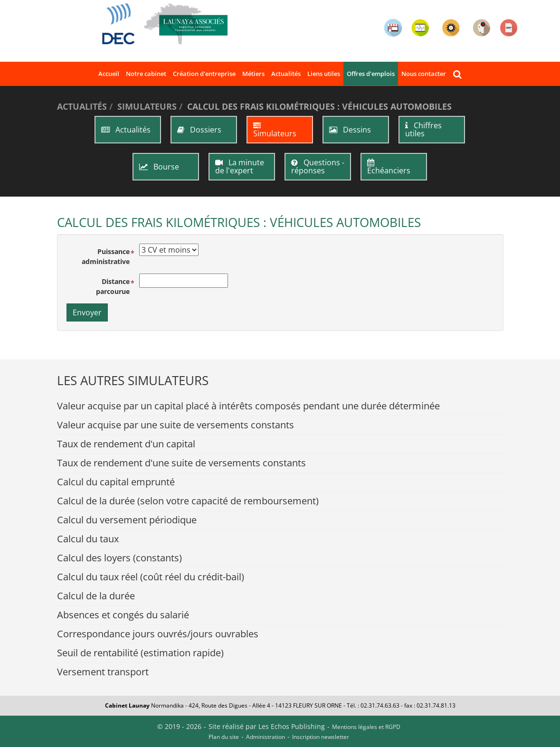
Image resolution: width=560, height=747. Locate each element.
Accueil (109, 74)
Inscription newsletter (321, 737)
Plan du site (224, 737)
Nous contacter (424, 74)
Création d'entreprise (204, 74)
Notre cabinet (146, 74)
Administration (266, 737)
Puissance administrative (106, 256)
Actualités (286, 74)
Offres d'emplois (371, 74)
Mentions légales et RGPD (366, 727)
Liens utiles (324, 74)
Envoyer (87, 312)
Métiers (253, 74)
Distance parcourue (113, 286)
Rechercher (459, 74)
